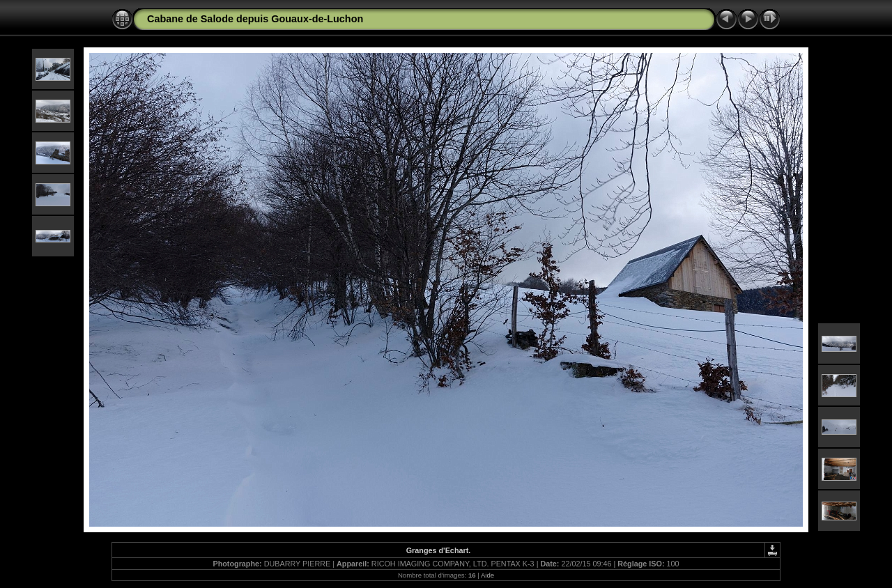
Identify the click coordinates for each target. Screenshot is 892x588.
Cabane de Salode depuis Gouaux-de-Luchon (255, 19)
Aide (487, 575)
